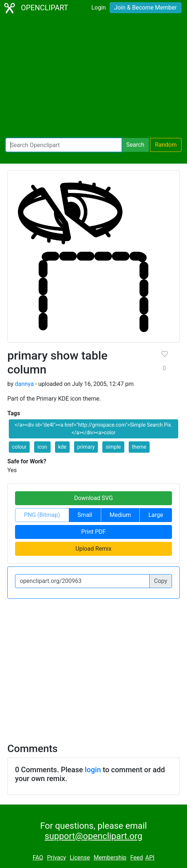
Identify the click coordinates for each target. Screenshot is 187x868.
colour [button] (19, 447)
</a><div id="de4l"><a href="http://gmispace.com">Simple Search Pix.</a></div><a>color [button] (93, 429)
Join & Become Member (146, 8)
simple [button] (113, 447)
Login (98, 8)
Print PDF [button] (94, 532)
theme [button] (139, 447)
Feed (137, 858)
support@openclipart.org (93, 836)
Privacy (56, 858)
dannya (24, 384)
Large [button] (156, 515)
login (93, 770)
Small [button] (85, 515)
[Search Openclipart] (64, 145)
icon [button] (42, 447)
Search (135, 145)
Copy (161, 581)
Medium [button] (120, 515)
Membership (110, 858)
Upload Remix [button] (93, 549)
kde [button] (62, 447)
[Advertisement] (93, 77)
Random (166, 145)
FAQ (38, 858)
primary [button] (86, 447)
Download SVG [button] (93, 498)
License (80, 858)
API (150, 858)
